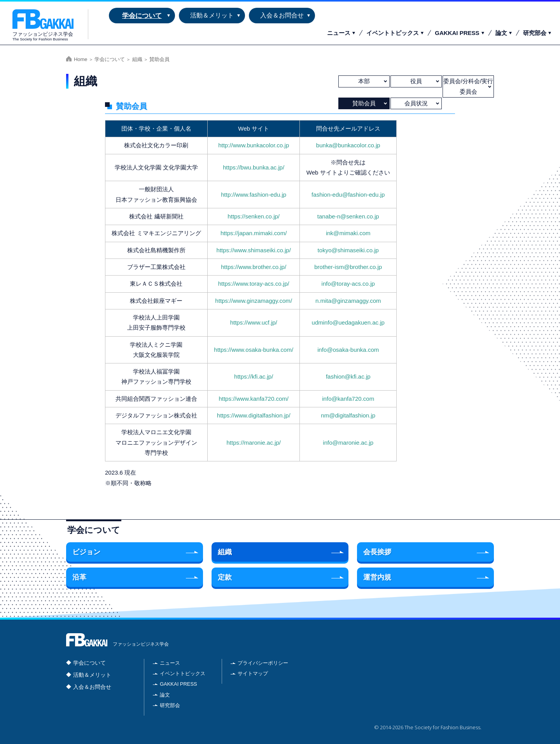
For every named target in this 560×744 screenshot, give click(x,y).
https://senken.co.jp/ (254, 216)
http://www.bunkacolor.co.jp (254, 145)
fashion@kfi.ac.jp (348, 376)
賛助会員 (364, 103)
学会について (142, 16)
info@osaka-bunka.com (348, 350)
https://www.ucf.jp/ (254, 322)
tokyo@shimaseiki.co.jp (348, 250)
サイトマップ (253, 673)
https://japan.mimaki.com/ (254, 233)
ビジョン (86, 552)
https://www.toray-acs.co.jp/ (254, 284)
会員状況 (416, 103)
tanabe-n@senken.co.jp (348, 216)
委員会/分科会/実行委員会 (468, 86)
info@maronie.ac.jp (348, 443)
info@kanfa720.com (348, 399)
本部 (364, 81)
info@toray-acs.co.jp (348, 284)
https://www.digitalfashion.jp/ (254, 415)
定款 (225, 577)
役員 (416, 81)
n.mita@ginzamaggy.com (348, 301)
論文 (501, 33)
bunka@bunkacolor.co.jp (348, 145)
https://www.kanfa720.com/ (254, 399)
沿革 (79, 577)
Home (81, 59)
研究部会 (535, 33)
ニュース (339, 33)
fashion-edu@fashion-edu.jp (348, 195)
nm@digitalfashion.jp (348, 415)
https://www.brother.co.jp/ (254, 267)
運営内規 (377, 577)
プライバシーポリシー (263, 663)
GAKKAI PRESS (457, 33)
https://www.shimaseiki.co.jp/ (254, 250)
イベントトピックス (393, 33)
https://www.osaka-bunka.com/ (254, 350)
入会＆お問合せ (282, 15)
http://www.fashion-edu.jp (254, 195)
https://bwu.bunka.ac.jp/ (254, 167)
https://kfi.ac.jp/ (254, 376)
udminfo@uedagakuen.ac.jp (348, 322)
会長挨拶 (377, 552)
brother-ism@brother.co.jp (348, 267)
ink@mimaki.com (348, 233)
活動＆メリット (212, 15)
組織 (137, 59)
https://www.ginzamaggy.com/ (254, 301)
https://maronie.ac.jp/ (254, 443)
